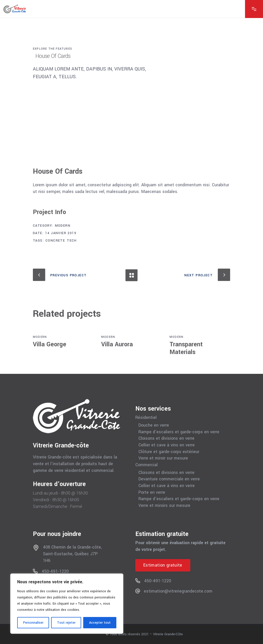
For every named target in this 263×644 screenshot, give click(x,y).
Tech (72, 241)
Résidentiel (146, 418)
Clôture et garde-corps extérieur (169, 452)
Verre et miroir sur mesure (163, 458)
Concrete (55, 241)
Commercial (147, 465)
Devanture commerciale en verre (169, 479)
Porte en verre (152, 492)
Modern (63, 226)
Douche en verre (154, 425)
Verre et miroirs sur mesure (164, 506)
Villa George (50, 344)
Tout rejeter (66, 623)
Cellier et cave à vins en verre (167, 445)
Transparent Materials (186, 348)
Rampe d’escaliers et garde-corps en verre (179, 432)
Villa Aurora (117, 344)
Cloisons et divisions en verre (166, 438)
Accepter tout (100, 623)
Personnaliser (33, 623)
